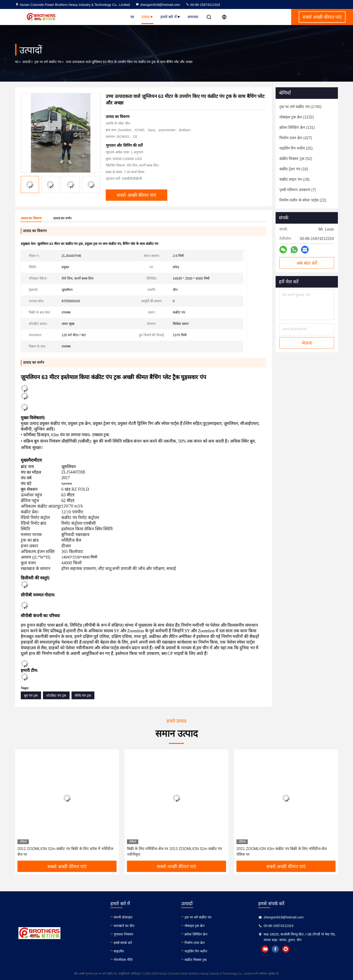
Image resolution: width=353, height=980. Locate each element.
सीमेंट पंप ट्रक (83, 695)
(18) (294, 179)
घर (132, 17)
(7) (298, 190)
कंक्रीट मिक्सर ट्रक (196, 960)
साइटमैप (119, 951)
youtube (265, 949)
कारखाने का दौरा (124, 926)
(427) (296, 138)
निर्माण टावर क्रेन (195, 943)
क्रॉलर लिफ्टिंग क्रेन (196, 934)
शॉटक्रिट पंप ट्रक (56, 695)
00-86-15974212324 (203, 5)
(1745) (300, 107)
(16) (294, 169)
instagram (286, 949)
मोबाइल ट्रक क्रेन (195, 926)
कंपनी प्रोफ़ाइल (123, 917)
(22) (303, 200)
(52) (296, 159)
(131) (297, 128)
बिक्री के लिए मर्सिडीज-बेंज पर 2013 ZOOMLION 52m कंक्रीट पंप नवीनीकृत (174, 852)
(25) (296, 148)
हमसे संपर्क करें (123, 943)
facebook (275, 949)
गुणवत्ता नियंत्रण (123, 934)
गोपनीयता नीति (123, 960)
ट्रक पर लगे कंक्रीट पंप (48, 62)
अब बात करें (307, 263)
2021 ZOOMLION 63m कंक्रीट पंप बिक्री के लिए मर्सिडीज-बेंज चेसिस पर (282, 852)
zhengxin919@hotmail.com (158, 5)
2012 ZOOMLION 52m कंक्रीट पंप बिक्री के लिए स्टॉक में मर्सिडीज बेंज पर (65, 852)
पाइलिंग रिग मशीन (196, 951)
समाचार (193, 17)
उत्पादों (26, 62)
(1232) (297, 117)
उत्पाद (147, 17)
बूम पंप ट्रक (31, 695)
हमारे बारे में (170, 17)
